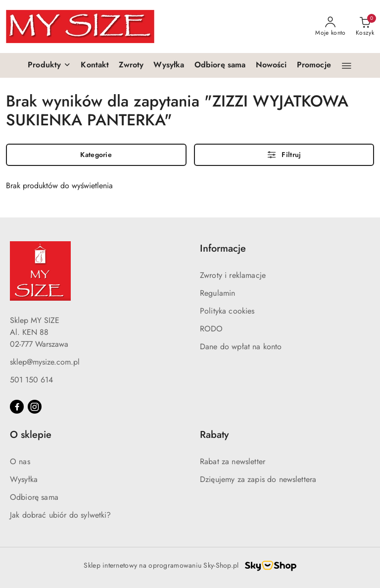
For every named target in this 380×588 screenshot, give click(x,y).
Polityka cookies (227, 311)
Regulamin (217, 293)
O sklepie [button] (31, 435)
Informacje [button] (223, 248)
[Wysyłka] (169, 65)
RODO (212, 329)
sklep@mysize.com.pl (45, 362)
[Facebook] (17, 407)
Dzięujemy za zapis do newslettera (258, 479)
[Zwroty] (131, 65)
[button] (49, 65)
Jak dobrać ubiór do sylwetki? (61, 515)
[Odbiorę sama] (220, 65)
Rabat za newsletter (233, 461)
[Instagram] (35, 407)
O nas (20, 461)
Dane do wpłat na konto (241, 347)
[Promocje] (314, 65)
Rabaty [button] (214, 435)
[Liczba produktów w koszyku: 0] (365, 27)
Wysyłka (24, 479)
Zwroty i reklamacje (233, 275)
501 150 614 (31, 380)
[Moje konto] (331, 27)
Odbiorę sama (34, 497)
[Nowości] (271, 65)
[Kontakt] (95, 65)
